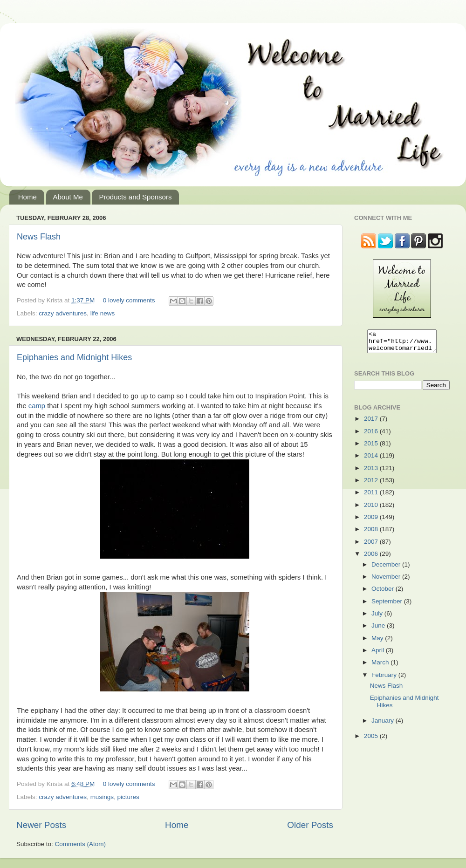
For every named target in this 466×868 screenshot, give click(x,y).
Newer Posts (41, 825)
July (378, 618)
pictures (128, 797)
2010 (372, 509)
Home (27, 197)
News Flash (39, 237)
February (385, 679)
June (379, 630)
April (379, 654)
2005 (372, 740)
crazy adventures (63, 313)
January (384, 725)
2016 (372, 435)
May (378, 642)
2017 (372, 423)
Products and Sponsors (135, 197)
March (381, 666)
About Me (68, 197)
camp (37, 406)
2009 (372, 521)
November (387, 581)
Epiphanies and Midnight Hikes (74, 357)
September (388, 605)
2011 (372, 496)
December (387, 569)
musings (102, 797)
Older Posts (310, 825)
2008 (372, 533)
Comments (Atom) (81, 844)
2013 (372, 472)
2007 (372, 546)
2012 (372, 484)
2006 (372, 558)
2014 (372, 460)
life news (103, 313)
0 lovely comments (129, 300)
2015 (372, 448)
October (384, 593)
